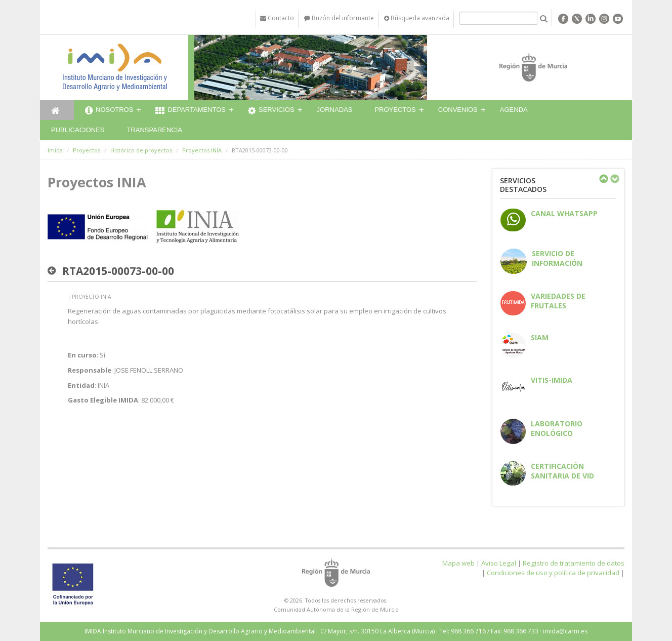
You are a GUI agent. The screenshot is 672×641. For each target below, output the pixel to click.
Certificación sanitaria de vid (562, 471)
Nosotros (109, 111)
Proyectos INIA (202, 150)
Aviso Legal (499, 563)
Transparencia (154, 130)
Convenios (458, 110)
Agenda (514, 110)
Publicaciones (78, 130)
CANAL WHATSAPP (564, 213)
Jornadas (335, 110)
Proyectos (395, 110)
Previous (603, 179)
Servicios (271, 111)
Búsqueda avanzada (417, 18)
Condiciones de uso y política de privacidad (553, 573)
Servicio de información (557, 258)
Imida (55, 150)
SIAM (540, 337)
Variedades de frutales (558, 301)
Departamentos (191, 111)
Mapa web (458, 563)
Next (614, 179)
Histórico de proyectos (141, 150)
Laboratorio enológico (557, 428)
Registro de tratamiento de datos (574, 563)
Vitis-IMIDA (552, 380)
